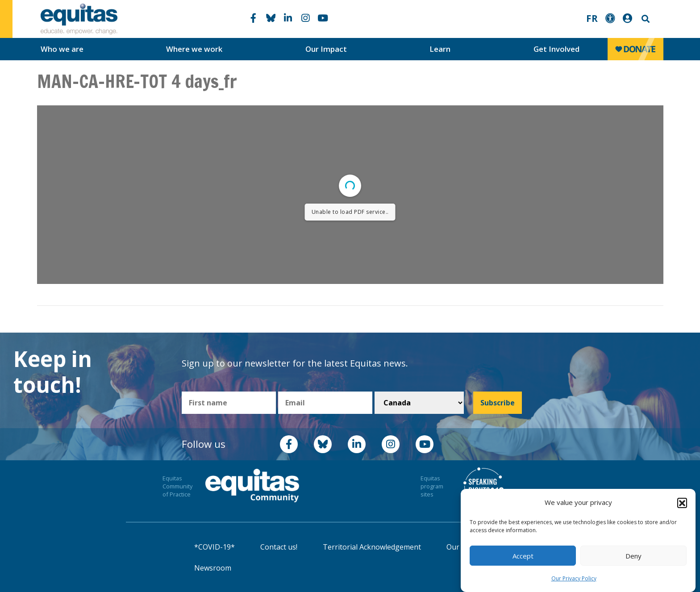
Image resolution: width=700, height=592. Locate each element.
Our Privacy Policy (574, 578)
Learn (440, 49)
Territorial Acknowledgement (372, 547)
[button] (682, 503)
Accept (523, 556)
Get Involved (556, 49)
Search (645, 19)
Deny (633, 556)
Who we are (62, 49)
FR (592, 18)
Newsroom (213, 568)
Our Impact (326, 49)
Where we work (194, 49)
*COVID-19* (215, 547)
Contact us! (279, 547)
